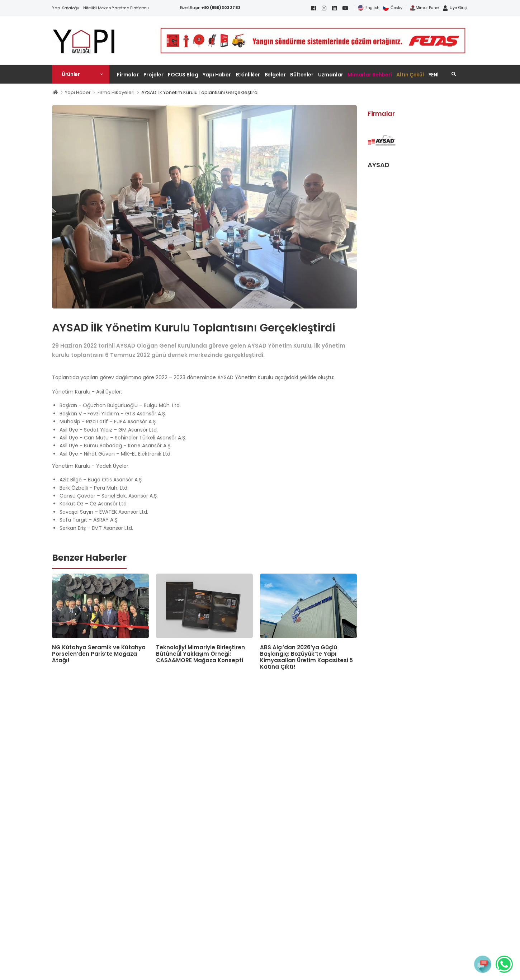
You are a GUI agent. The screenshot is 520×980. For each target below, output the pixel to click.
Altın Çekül (410, 75)
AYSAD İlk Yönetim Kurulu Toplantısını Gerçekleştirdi (200, 92)
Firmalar (128, 75)
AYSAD (379, 165)
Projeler (153, 75)
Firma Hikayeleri (116, 92)
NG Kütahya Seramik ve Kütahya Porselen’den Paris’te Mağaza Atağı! (99, 654)
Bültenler (302, 75)
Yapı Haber (217, 75)
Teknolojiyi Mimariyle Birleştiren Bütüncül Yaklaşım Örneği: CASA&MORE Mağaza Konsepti (200, 654)
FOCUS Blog (183, 75)
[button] (81, 74)
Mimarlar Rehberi (370, 75)
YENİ (434, 75)
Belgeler (275, 75)
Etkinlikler (248, 75)
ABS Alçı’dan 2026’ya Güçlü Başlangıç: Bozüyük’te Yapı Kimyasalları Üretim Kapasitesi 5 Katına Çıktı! (306, 657)
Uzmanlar (331, 75)
